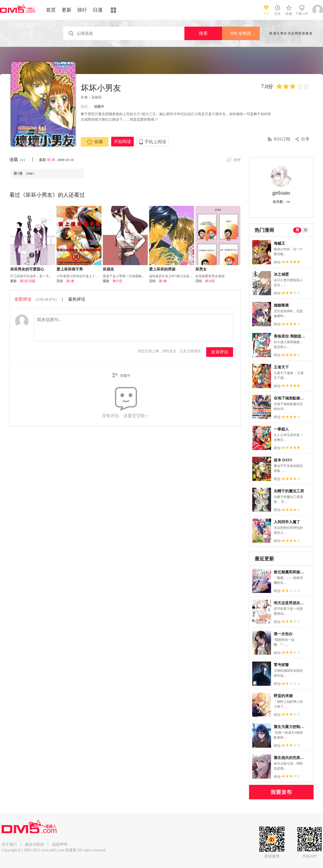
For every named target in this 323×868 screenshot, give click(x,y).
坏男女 (201, 269)
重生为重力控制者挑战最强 (296, 727)
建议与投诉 (34, 844)
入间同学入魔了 (287, 522)
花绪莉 (96, 97)
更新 (66, 10)
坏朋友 (108, 269)
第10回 (210, 281)
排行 (82, 10)
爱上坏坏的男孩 (162, 269)
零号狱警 (281, 665)
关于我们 (9, 844)
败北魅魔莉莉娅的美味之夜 (296, 572)
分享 (305, 139)
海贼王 (279, 243)
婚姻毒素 (281, 305)
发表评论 (220, 352)
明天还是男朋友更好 (291, 603)
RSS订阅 (282, 139)
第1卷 (52, 160)
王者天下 (281, 367)
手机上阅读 (155, 142)
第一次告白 (283, 634)
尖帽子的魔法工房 (289, 491)
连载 (18, 159)
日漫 (98, 10)
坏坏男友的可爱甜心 (27, 269)
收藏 (95, 142)
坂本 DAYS (283, 460)
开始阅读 (122, 141)
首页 (51, 10)
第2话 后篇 (28, 281)
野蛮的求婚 (283, 696)
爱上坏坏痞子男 (70, 269)
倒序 (237, 160)
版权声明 (60, 844)
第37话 (117, 281)
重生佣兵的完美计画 (291, 758)
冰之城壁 (281, 274)
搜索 (203, 33)
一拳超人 (281, 429)
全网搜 (241, 33)
